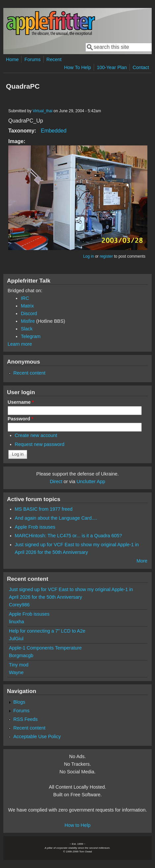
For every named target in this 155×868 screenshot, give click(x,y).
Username (21, 402)
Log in (89, 256)
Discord (29, 313)
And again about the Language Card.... (56, 518)
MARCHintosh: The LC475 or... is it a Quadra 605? (69, 536)
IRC (25, 298)
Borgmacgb (21, 655)
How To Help (77, 67)
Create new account (36, 435)
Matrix (27, 306)
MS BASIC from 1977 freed (44, 509)
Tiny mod (19, 665)
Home (12, 59)
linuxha (17, 622)
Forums (33, 59)
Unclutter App (91, 481)
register (106, 256)
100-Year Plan (112, 67)
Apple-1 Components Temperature (45, 648)
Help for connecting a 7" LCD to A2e (47, 631)
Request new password (40, 444)
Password (21, 419)
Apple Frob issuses (35, 527)
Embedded (53, 131)
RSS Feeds (26, 719)
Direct (56, 481)
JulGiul (16, 639)
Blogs (19, 702)
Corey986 (19, 605)
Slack (27, 329)
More (142, 561)
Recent (54, 59)
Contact (141, 67)
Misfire (28, 321)
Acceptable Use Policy (37, 737)
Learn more (20, 344)
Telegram (31, 336)
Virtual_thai (42, 111)
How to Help (77, 825)
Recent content (29, 373)
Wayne (16, 672)
